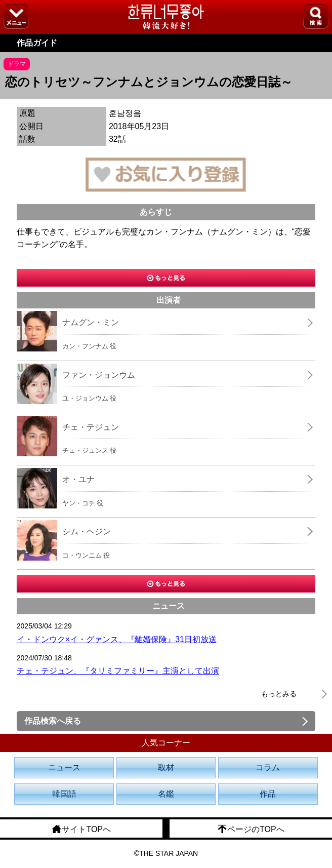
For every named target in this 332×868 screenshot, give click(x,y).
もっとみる (279, 694)
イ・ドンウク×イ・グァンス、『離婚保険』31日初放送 (117, 639)
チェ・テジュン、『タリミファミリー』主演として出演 (118, 671)
